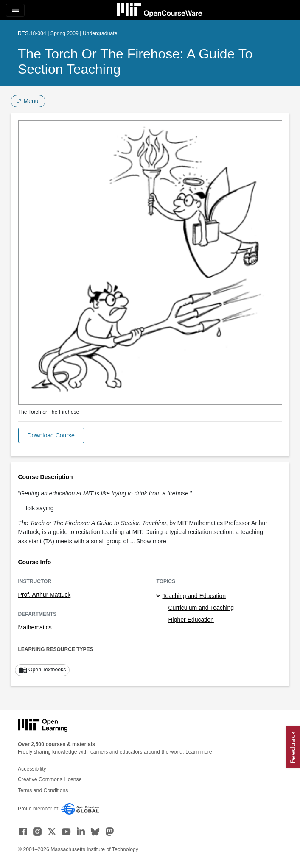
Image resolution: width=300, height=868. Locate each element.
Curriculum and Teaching (201, 608)
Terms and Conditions (43, 790)
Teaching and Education (194, 596)
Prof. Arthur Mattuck (45, 595)
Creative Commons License (50, 779)
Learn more (199, 752)
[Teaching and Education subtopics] (159, 596)
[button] (51, 435)
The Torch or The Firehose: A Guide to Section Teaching (135, 61)
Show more (151, 541)
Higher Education (191, 620)
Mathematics (35, 627)
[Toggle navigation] (15, 10)
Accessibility (32, 769)
